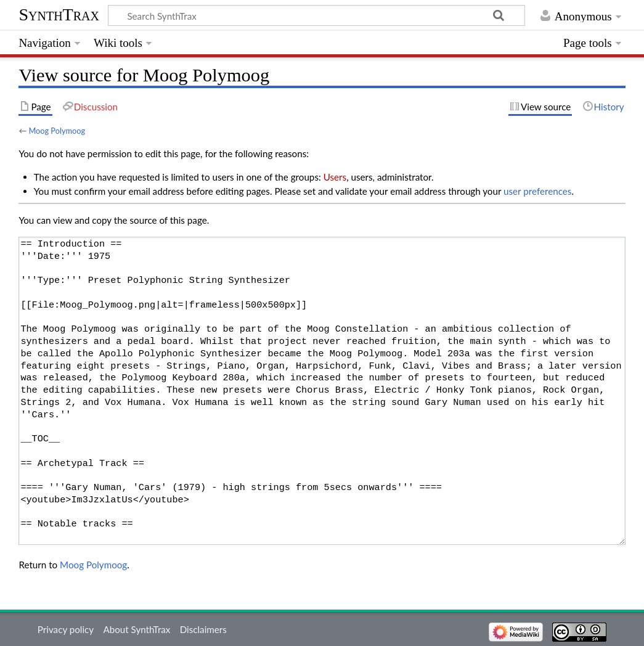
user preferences (537, 191)
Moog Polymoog (57, 131)
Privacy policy (66, 629)
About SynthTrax (137, 629)
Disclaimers (203, 629)
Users (335, 177)
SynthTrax (59, 14)
